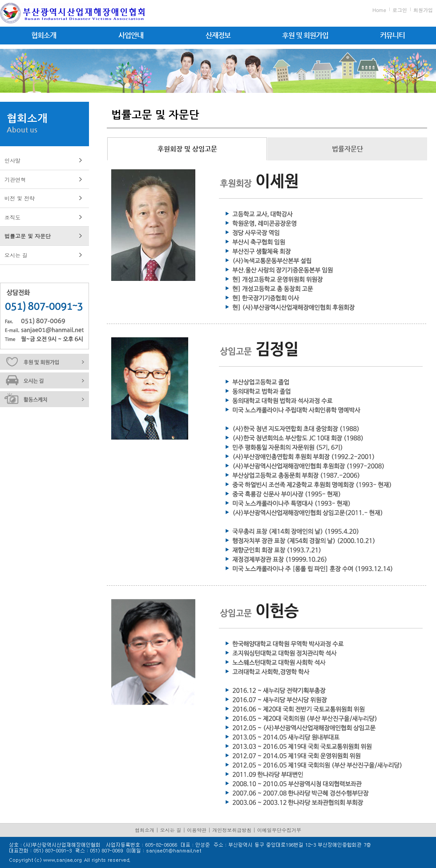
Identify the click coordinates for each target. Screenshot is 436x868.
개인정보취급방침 (232, 830)
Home (379, 10)
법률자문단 (347, 149)
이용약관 (197, 830)
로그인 (400, 10)
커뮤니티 (392, 35)
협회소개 (44, 35)
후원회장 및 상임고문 (187, 149)
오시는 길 (16, 255)
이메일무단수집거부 (279, 830)
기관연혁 (15, 179)
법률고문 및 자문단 (28, 236)
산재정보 (218, 35)
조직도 (12, 217)
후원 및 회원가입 (305, 35)
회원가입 (423, 10)
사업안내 (131, 35)
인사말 (12, 160)
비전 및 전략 (20, 198)
